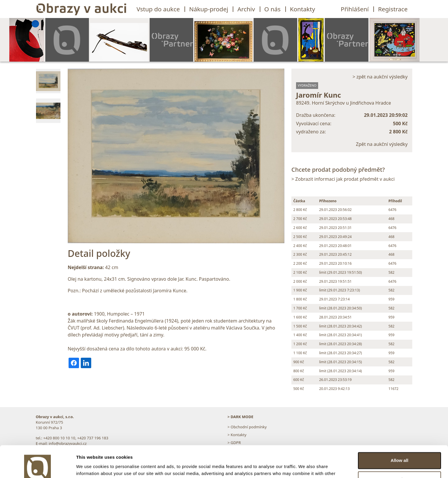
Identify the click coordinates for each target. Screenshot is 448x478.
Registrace (393, 9)
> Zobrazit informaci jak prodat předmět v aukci (343, 179)
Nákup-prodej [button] (209, 9)
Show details (90, 467)
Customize (400, 450)
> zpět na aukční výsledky (380, 77)
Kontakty (303, 9)
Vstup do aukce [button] (158, 9)
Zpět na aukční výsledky (382, 144)
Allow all (400, 431)
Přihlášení (355, 9)
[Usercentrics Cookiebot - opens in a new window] (38, 467)
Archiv (246, 9)
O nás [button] (273, 9)
